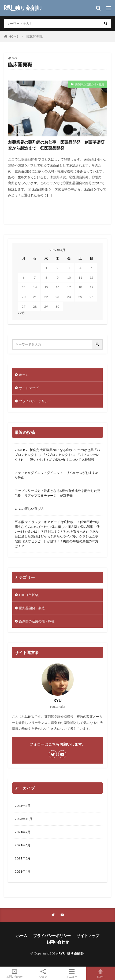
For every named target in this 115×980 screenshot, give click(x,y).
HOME (14, 36)
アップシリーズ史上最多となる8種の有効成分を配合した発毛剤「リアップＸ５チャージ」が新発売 (58, 493)
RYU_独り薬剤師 (23, 8)
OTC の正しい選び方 (29, 509)
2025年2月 (23, 806)
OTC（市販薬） (30, 595)
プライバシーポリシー (35, 401)
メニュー (72, 973)
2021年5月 (23, 858)
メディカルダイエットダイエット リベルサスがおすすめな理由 (57, 475)
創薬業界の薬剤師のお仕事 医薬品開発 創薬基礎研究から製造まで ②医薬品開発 (56, 145)
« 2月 (21, 313)
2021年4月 (23, 871)
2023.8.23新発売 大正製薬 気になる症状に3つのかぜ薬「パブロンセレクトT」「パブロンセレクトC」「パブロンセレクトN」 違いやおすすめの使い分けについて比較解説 (57, 455)
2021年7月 (23, 832)
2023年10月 (24, 819)
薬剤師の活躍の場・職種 (90, 84)
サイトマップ (29, 388)
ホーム (24, 375)
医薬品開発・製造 (32, 608)
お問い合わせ (58, 942)
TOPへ (101, 973)
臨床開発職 (35, 36)
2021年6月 (23, 845)
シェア (43, 973)
